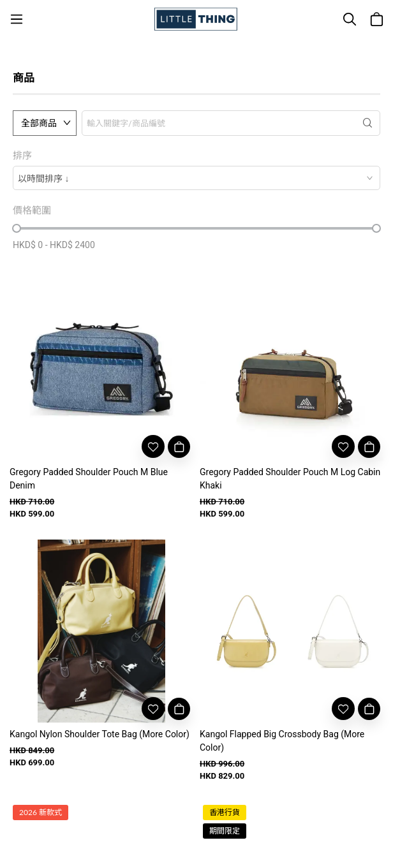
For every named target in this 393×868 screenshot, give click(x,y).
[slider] (17, 228)
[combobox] (196, 178)
